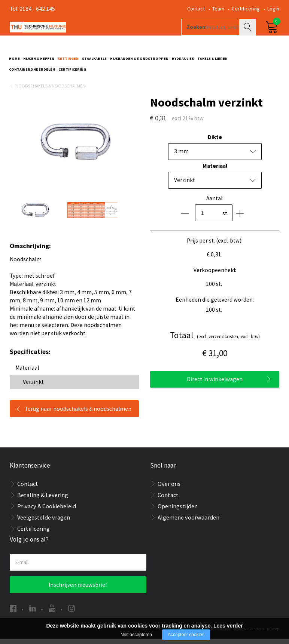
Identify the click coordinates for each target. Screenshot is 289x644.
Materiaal (215, 171)
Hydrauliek (183, 62)
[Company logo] (90, 36)
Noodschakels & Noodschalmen (50, 91)
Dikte (215, 142)
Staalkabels (94, 62)
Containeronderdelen (32, 73)
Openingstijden (178, 511)
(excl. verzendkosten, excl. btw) (215, 340)
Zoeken (249, 36)
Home (14, 62)
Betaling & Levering (43, 500)
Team (218, 9)
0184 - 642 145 (37, 9)
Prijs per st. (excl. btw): (215, 245)
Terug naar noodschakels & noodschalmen (78, 414)
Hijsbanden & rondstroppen (139, 62)
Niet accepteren (136, 635)
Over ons (169, 489)
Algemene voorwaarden (188, 522)
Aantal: (215, 203)
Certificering (246, 9)
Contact (196, 9)
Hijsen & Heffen (39, 62)
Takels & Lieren (212, 62)
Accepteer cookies (186, 635)
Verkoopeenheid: (215, 275)
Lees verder (228, 626)
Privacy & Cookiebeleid (47, 511)
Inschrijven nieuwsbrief (78, 590)
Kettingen (68, 62)
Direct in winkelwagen (215, 384)
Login (273, 9)
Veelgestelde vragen (44, 522)
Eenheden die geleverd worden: (215, 304)
